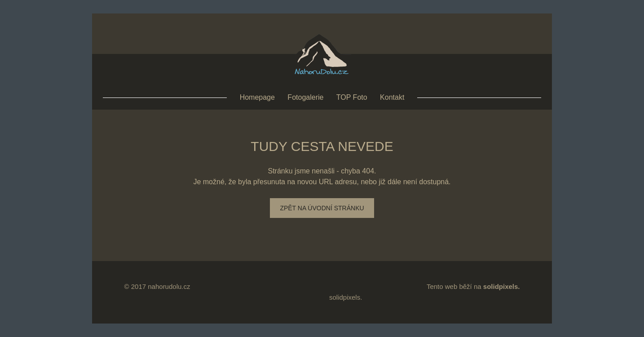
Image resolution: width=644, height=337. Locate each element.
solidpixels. (346, 297)
